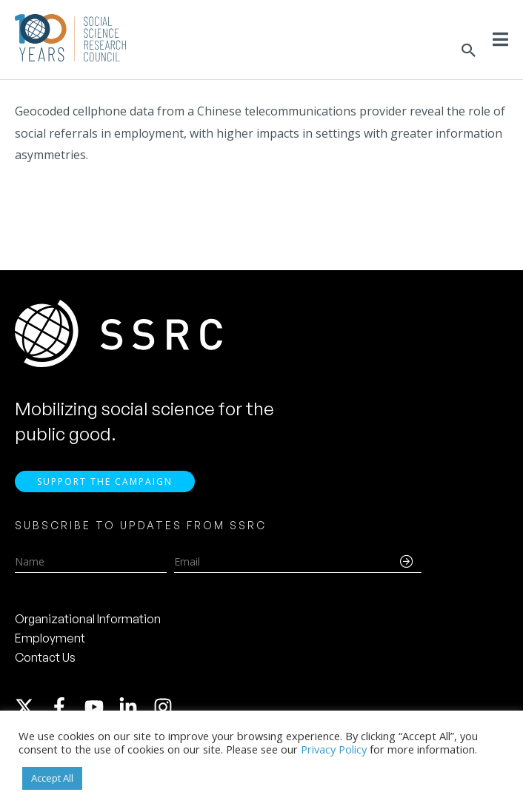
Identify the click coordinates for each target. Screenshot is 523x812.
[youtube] (101, 707)
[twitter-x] (31, 707)
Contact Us (45, 657)
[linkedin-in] (135, 707)
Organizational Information (88, 619)
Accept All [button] (52, 778)
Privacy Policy (334, 749)
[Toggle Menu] (500, 39)
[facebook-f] (66, 707)
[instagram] (166, 707)
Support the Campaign (105, 482)
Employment (50, 638)
